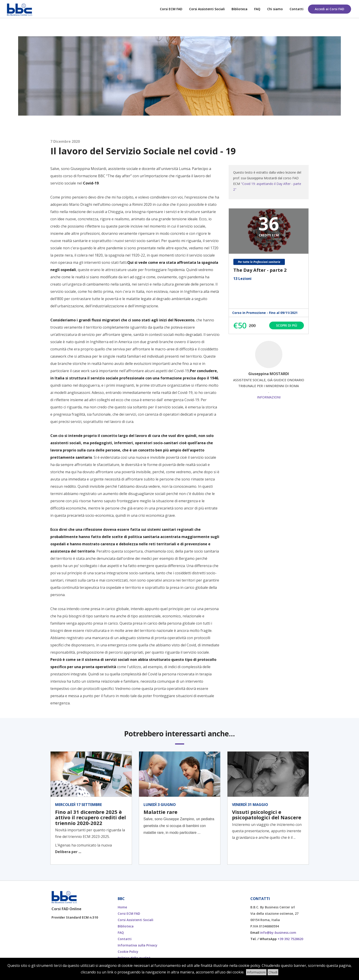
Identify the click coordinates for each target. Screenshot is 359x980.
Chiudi (273, 972)
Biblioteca (239, 9)
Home (122, 907)
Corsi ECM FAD (171, 9)
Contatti (297, 9)
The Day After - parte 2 (260, 270)
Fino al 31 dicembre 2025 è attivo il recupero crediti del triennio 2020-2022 (90, 817)
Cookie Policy (128, 952)
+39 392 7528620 (290, 939)
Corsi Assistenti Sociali (207, 9)
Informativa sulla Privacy (138, 945)
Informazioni (269, 397)
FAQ (257, 9)
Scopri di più (287, 325)
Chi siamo (275, 9)
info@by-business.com (278, 933)
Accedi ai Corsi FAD (330, 9)
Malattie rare (160, 812)
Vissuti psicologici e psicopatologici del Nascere (267, 815)
